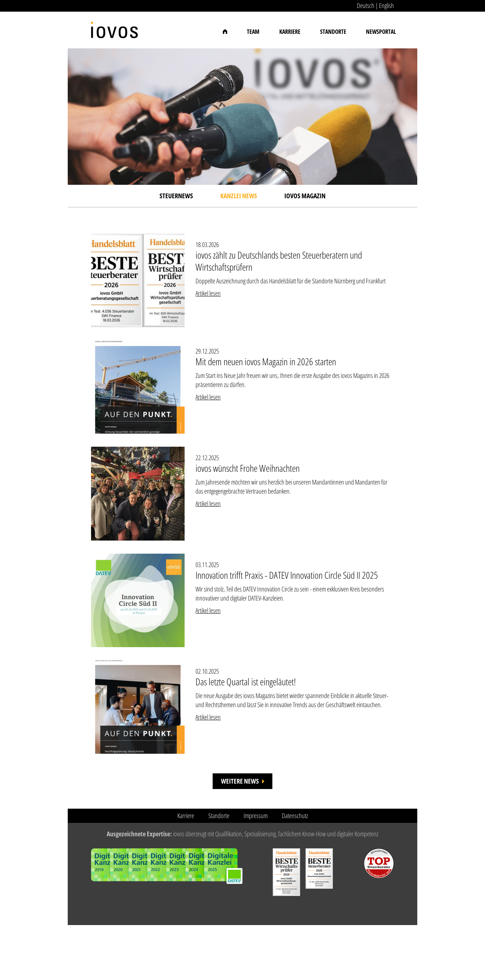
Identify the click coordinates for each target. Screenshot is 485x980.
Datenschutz (295, 816)
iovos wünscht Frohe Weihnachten (248, 468)
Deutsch (366, 5)
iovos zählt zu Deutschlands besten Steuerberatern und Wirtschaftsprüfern (279, 261)
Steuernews (176, 196)
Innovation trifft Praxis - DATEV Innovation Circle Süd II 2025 (287, 575)
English (387, 5)
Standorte (333, 32)
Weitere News (240, 781)
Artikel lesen (208, 293)
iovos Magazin (305, 196)
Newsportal (381, 32)
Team (253, 32)
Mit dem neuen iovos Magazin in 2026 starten (266, 362)
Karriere (290, 32)
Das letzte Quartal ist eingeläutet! (246, 682)
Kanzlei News (239, 196)
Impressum (256, 816)
